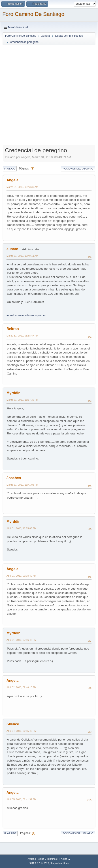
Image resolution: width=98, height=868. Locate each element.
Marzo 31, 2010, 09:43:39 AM (22, 187)
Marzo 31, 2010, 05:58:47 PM (22, 336)
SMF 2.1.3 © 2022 (39, 863)
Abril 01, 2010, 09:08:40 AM (21, 576)
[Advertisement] (49, 95)
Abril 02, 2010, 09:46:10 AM (21, 687)
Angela (12, 180)
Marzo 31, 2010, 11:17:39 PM (22, 400)
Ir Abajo (10, 169)
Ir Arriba (10, 833)
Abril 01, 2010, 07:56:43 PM (21, 640)
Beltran (13, 329)
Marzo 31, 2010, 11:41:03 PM (22, 485)
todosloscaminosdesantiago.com (26, 315)
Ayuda (31, 859)
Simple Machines (60, 863)
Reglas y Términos (47, 859)
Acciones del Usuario (78, 169)
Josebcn (14, 478)
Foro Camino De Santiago (33, 14)
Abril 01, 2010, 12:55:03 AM (21, 528)
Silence (13, 724)
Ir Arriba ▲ (65, 859)
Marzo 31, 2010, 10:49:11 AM (22, 256)
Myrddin (13, 393)
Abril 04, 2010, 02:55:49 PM (21, 731)
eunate (12, 249)
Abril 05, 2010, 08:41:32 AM (21, 799)
